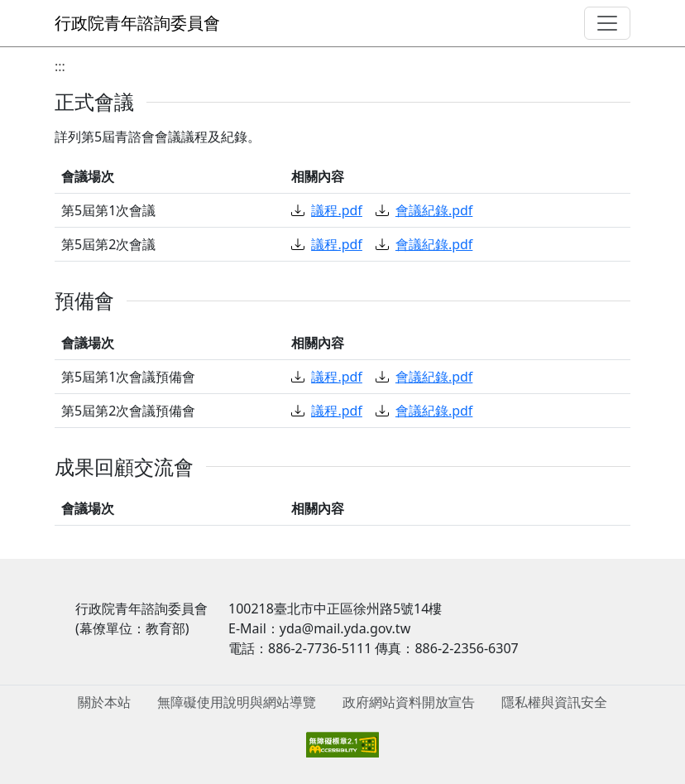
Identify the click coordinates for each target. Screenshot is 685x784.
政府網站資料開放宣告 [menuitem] (409, 702)
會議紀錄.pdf (424, 210)
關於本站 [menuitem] (104, 702)
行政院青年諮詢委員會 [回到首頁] (137, 23)
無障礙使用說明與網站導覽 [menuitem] (237, 702)
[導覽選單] (607, 23)
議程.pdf (326, 210)
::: (60, 66)
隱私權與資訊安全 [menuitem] (554, 702)
